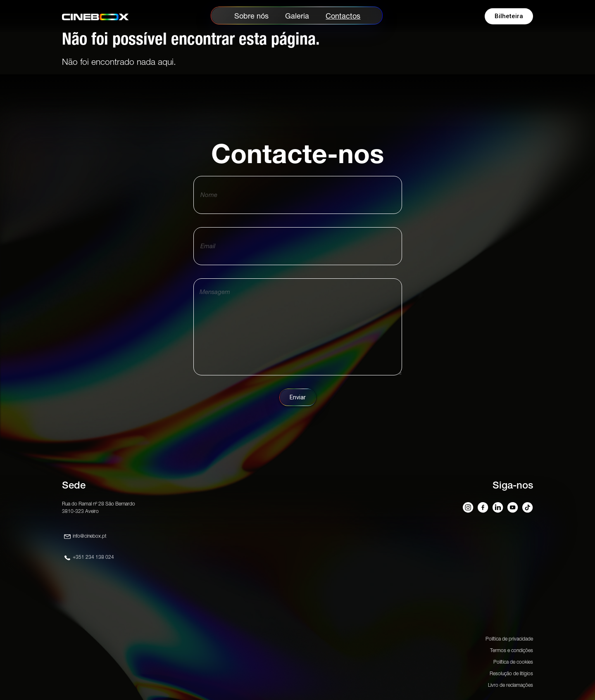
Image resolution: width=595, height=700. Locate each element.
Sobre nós (251, 16)
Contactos (343, 16)
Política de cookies (513, 662)
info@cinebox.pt (90, 536)
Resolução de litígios (511, 673)
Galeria (297, 16)
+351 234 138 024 (93, 557)
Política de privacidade (509, 639)
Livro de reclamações (511, 685)
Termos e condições (512, 650)
